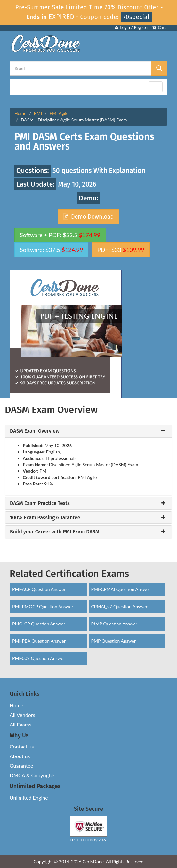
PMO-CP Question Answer (39, 624)
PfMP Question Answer (114, 624)
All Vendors (22, 715)
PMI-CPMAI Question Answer (121, 589)
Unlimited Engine (29, 798)
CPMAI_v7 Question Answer (119, 606)
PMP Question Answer (113, 641)
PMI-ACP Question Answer (39, 589)
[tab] (88, 431)
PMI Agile (59, 113)
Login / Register (132, 27)
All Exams (20, 724)
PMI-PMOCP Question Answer (43, 606)
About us (20, 756)
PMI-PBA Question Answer (39, 641)
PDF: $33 (121, 250)
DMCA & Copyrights (33, 775)
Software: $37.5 (51, 250)
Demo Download (88, 217)
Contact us (22, 746)
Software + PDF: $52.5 (60, 235)
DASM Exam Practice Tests (40, 503)
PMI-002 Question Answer (39, 658)
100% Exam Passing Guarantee (45, 518)
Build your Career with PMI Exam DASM (55, 532)
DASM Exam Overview (35, 431)
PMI (38, 113)
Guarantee (21, 766)
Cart (159, 27)
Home (20, 113)
